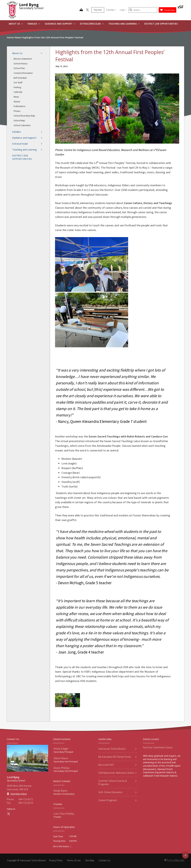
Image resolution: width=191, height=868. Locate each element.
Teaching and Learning (124, 24)
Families (34, 24)
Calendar (18, 92)
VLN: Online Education (117, 792)
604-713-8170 (26, 803)
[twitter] (87, 10)
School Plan (19, 68)
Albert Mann (61, 758)
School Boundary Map (24, 116)
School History (21, 64)
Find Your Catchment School (158, 747)
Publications (20, 106)
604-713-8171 (26, 799)
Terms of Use (74, 860)
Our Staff (18, 82)
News (16, 97)
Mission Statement (23, 59)
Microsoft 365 (117, 765)
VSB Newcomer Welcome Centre (117, 773)
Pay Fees (98, 10)
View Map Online (19, 794)
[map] (81, 10)
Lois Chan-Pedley (64, 814)
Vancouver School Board (117, 749)
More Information (61, 847)
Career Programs (117, 800)
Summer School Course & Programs (117, 782)
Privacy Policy (56, 860)
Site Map (90, 860)
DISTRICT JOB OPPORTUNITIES (161, 24)
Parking (17, 87)
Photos (17, 111)
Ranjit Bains (60, 791)
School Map (19, 120)
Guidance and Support (60, 24)
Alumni (17, 102)
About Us (16, 24)
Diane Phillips (62, 768)
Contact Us (104, 860)
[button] (43, 53)
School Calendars (22, 125)
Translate (111, 10)
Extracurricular (92, 24)
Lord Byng (29, 5)
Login (123, 10)
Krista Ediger (61, 749)
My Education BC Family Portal (117, 757)
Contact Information (23, 73)
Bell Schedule (20, 78)
